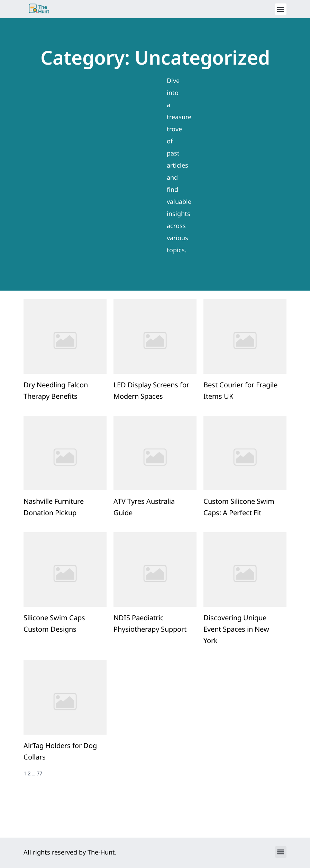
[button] (281, 9)
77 (39, 793)
